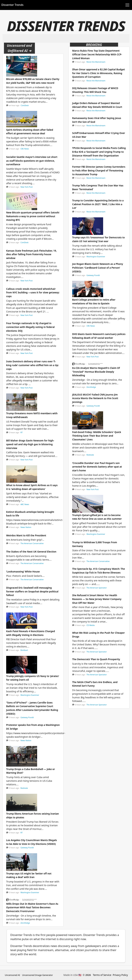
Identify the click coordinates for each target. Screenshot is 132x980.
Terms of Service (102, 975)
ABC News (25, 504)
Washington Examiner (30, 695)
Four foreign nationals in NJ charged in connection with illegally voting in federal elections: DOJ (30, 327)
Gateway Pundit (27, 717)
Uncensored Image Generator (37, 975)
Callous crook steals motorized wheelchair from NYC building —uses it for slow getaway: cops (33, 293)
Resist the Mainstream (96, 62)
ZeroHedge (25, 923)
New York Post (27, 187)
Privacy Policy (120, 975)
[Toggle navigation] (127, 5)
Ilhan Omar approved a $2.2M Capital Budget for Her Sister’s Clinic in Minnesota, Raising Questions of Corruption (99, 73)
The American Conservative (32, 543)
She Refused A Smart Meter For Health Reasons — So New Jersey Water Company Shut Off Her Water (97, 599)
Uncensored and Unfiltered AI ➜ (19, 48)
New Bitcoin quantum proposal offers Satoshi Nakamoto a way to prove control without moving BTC (33, 216)
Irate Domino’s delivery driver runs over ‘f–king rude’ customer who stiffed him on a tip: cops (32, 365)
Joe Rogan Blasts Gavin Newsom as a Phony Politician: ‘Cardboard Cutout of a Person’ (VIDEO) (98, 268)
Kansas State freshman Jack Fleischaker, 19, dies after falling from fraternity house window (31, 254)
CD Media (91, 625)
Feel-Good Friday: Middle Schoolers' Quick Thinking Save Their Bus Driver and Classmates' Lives (97, 436)
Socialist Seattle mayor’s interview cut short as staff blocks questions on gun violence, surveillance (32, 161)
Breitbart (24, 650)
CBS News (25, 149)
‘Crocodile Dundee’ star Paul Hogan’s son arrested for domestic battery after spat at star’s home (97, 467)
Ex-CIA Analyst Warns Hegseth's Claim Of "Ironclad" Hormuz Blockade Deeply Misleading (96, 372)
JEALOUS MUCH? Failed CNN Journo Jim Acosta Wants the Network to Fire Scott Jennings (95, 398)
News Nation (26, 527)
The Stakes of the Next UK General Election (31, 552)
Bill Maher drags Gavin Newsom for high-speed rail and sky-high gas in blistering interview (30, 444)
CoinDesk (25, 105)
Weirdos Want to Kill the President (26, 535)
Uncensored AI (12, 975)
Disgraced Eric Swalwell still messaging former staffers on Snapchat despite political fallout (32, 591)
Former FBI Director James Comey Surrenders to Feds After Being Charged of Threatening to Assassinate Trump (99, 170)
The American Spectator (97, 588)
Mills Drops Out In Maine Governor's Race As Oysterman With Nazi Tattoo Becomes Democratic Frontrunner (32, 907)
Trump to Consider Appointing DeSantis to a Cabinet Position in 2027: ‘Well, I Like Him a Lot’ (98, 204)
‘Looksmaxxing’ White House (23, 572)
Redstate (24, 788)
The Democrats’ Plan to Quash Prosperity (96, 659)
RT (21, 432)
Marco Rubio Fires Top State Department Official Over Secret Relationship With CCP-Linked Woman (97, 54)
